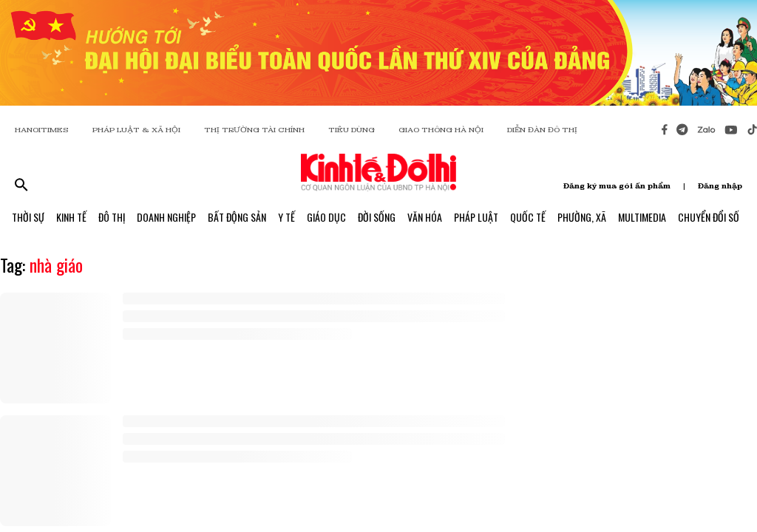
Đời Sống (377, 217)
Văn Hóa (425, 217)
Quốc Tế (528, 217)
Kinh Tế (71, 217)
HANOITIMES (42, 130)
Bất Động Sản (237, 217)
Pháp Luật (476, 217)
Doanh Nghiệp (166, 217)
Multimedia (642, 217)
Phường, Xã (582, 217)
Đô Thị (112, 217)
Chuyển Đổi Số (709, 217)
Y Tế (286, 217)
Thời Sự (28, 217)
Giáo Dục (326, 217)
